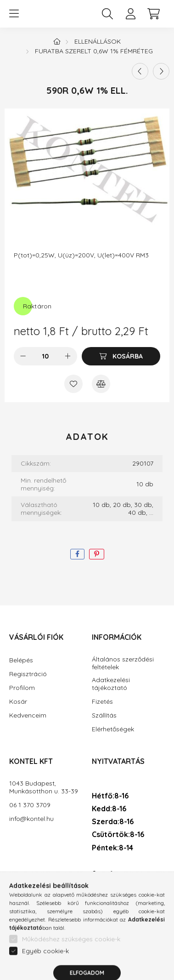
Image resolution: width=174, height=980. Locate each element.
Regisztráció (28, 674)
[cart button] (153, 14)
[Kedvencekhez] (73, 384)
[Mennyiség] (45, 356)
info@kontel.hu (31, 819)
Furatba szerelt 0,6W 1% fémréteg (94, 51)
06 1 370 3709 (30, 805)
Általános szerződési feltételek (123, 663)
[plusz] (68, 356)
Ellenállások (98, 41)
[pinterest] (97, 554)
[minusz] (23, 356)
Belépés (21, 660)
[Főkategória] (57, 41)
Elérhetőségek (113, 729)
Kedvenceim (28, 715)
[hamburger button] (14, 14)
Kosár (18, 702)
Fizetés (102, 702)
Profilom (22, 688)
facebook (94, 874)
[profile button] (130, 14)
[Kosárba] (121, 356)
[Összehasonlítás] (101, 384)
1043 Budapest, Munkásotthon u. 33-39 (44, 787)
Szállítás (104, 715)
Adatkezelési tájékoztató (111, 684)
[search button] (107, 14)
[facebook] (77, 554)
